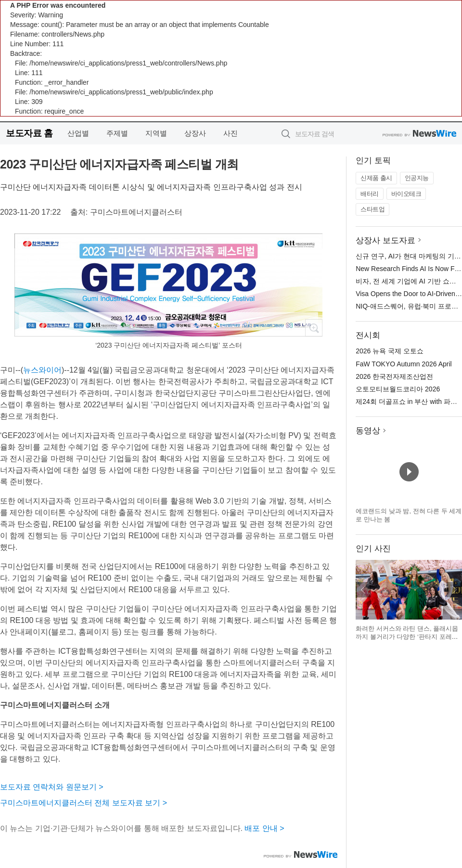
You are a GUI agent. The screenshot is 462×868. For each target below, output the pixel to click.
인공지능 (417, 178)
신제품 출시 (376, 178)
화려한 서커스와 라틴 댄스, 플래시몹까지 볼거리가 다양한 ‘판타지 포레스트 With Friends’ (407, 637)
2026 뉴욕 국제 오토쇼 (390, 351)
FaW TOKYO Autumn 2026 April (404, 364)
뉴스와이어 (42, 370)
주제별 (117, 133)
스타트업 (372, 209)
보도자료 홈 (29, 133)
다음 (454, 590)
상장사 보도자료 (385, 240)
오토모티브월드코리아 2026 (398, 389)
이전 (363, 590)
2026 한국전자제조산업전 (394, 376)
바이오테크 (406, 194)
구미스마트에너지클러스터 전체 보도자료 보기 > (83, 803)
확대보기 (314, 328)
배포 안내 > (264, 828)
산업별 (78, 133)
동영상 (368, 431)
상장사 (195, 133)
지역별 (156, 133)
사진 (231, 133)
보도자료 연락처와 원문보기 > (52, 787)
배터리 (370, 194)
